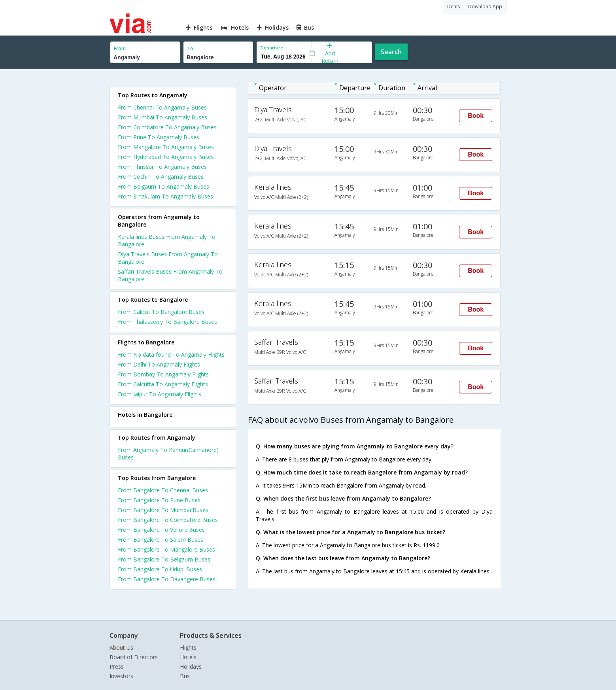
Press (117, 666)
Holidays (191, 666)
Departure (272, 48)
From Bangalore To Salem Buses (161, 540)
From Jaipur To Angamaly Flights (160, 394)
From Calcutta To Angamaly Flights (163, 384)
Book (476, 116)
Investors (121, 676)
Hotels (188, 657)
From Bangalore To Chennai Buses (163, 490)
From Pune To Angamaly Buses (159, 137)
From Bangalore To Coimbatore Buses (168, 520)
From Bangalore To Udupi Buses (160, 569)
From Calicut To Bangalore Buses (161, 312)
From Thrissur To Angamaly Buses (162, 167)
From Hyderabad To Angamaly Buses (166, 157)
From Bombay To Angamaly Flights (163, 374)
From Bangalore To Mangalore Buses (166, 549)
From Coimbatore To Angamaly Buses (167, 127)
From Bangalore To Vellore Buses (161, 530)
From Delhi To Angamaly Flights (159, 364)
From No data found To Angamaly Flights (171, 354)
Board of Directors (134, 657)
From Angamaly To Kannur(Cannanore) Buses (168, 454)
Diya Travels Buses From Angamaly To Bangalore (168, 258)
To (190, 48)
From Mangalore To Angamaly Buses (166, 147)
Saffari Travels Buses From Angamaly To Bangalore (170, 275)
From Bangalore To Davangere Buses (167, 579)
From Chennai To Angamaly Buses (162, 107)
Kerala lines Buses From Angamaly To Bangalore (167, 240)
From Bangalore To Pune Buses (159, 500)
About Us (121, 647)
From (120, 48)
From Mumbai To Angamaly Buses (163, 117)
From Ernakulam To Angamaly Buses (165, 196)
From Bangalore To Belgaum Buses (164, 559)
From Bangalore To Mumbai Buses (163, 510)
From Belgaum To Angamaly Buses (163, 186)
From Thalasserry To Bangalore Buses (167, 322)
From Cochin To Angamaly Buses (161, 177)
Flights (188, 647)
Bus (185, 676)
